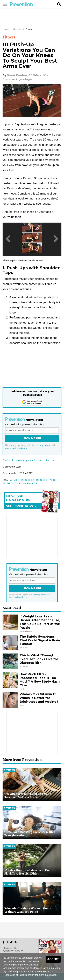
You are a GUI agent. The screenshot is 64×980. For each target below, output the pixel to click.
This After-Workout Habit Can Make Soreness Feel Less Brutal (28, 796)
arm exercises (20, 480)
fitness (51, 480)
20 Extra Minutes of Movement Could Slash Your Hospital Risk (29, 872)
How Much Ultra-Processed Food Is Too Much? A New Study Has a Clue (40, 680)
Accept (53, 959)
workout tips (12, 483)
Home (6, 29)
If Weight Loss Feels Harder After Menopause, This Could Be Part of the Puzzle (40, 622)
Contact (8, 951)
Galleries (17, 29)
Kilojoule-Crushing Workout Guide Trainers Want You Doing (28, 910)
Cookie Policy (27, 975)
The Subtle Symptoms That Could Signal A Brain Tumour (40, 640)
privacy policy (43, 445)
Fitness (29, 29)
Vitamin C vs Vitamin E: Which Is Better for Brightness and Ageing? (39, 698)
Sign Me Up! (32, 438)
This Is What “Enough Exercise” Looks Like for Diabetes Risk (39, 659)
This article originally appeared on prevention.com (29, 460)
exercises (38, 480)
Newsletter (10, 948)
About (19, 951)
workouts (30, 483)
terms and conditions (16, 449)
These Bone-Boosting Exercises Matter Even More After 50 (30, 834)
